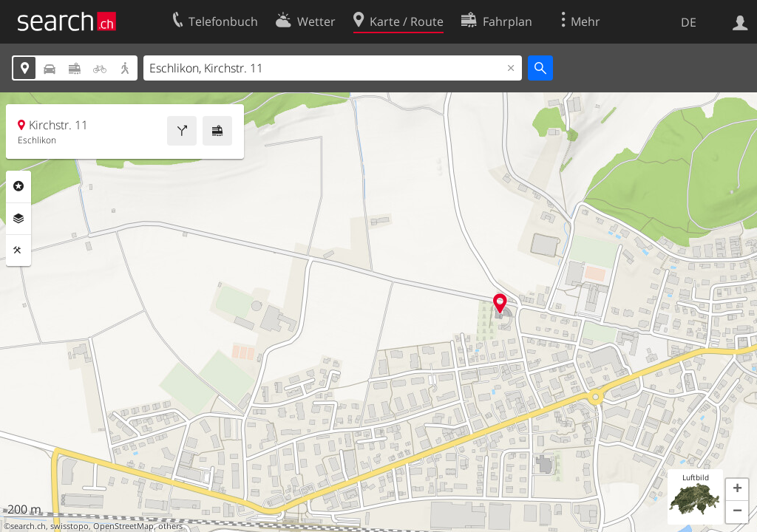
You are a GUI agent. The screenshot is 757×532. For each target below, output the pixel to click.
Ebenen (18, 219)
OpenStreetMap (123, 526)
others (170, 526)
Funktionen (18, 250)
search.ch (28, 526)
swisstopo (69, 526)
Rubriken (18, 186)
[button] (737, 490)
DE (689, 22)
